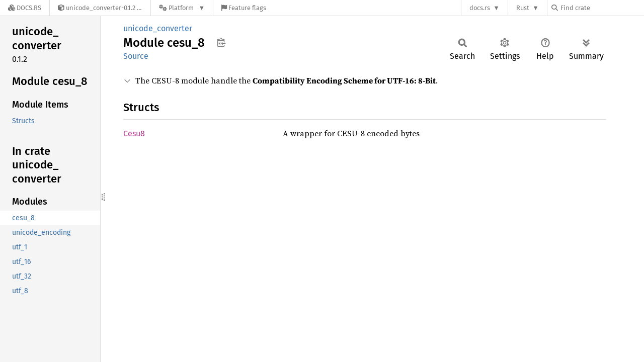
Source (136, 56)
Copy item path (221, 42)
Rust (523, 8)
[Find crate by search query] (602, 8)
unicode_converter (158, 28)
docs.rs (480, 8)
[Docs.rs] (25, 8)
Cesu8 (134, 133)
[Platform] (182, 8)
